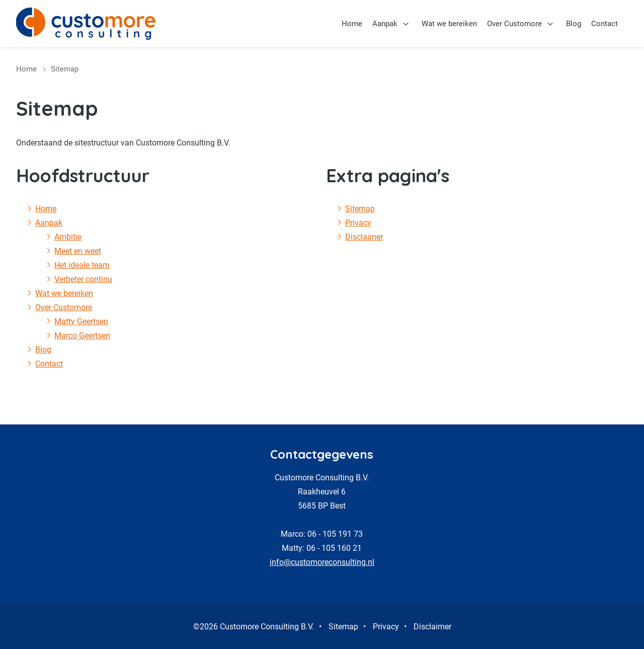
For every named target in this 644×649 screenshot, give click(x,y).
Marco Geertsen (82, 336)
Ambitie (68, 237)
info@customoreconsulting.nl (322, 562)
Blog (574, 24)
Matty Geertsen (81, 321)
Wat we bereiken (449, 24)
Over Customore (514, 24)
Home (352, 24)
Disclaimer (364, 237)
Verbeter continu (83, 279)
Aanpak (385, 24)
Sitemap (360, 209)
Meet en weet (78, 251)
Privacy (358, 223)
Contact (605, 24)
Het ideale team (82, 265)
